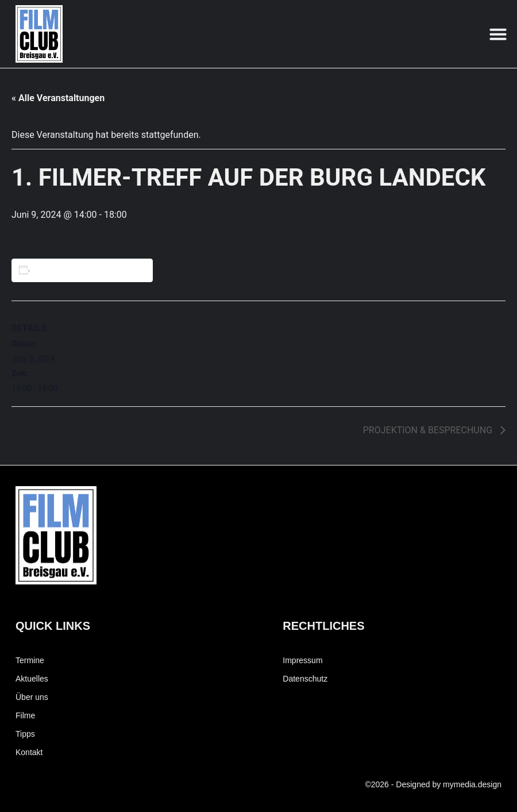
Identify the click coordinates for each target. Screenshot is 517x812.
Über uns (32, 697)
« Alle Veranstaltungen (58, 98)
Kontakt (29, 752)
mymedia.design (472, 784)
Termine (30, 660)
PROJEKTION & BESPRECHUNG (429, 430)
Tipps (25, 734)
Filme (25, 715)
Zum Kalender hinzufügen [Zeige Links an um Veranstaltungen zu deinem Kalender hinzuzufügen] (84, 270)
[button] (498, 34)
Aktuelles (32, 679)
